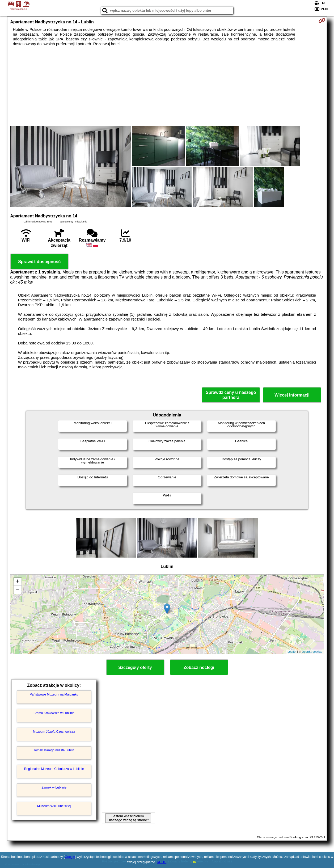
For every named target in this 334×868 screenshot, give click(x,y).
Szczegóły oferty (135, 667)
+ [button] (18, 582)
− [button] (18, 590)
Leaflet (292, 652)
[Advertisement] (167, 86)
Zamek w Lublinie (54, 787)
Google (70, 857)
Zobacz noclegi (199, 667)
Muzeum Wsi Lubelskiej (54, 806)
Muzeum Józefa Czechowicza (54, 732)
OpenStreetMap (312, 652)
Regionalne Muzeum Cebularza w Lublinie (54, 769)
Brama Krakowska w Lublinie (54, 713)
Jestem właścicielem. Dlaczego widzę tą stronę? (128, 818)
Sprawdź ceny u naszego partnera (231, 395)
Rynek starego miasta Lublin (54, 750)
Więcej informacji (292, 395)
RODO (162, 862)
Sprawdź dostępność (39, 262)
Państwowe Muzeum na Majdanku (54, 694)
